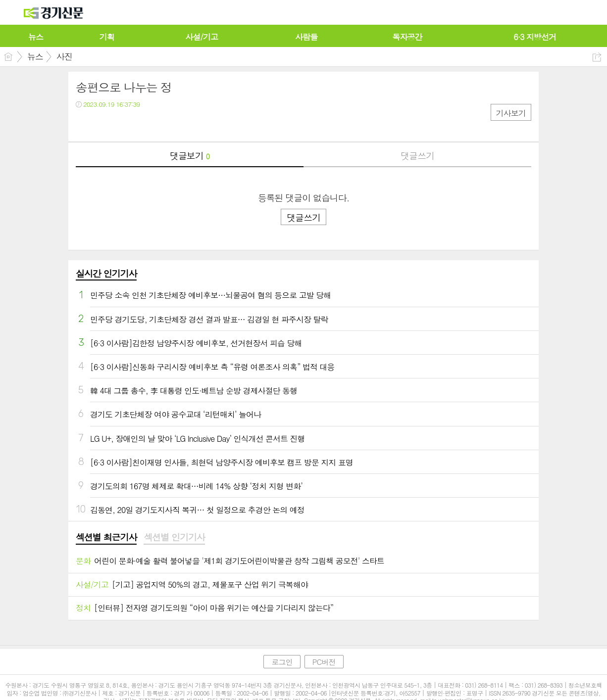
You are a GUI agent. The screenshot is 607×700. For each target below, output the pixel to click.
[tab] (106, 538)
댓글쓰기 (417, 156)
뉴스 (35, 56)
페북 (84, 124)
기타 (144, 124)
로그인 (282, 662)
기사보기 (511, 113)
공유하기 (597, 57)
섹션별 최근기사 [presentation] (106, 537)
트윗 (104, 124)
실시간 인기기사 (106, 273)
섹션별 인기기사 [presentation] (174, 537)
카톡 (124, 124)
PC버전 (324, 662)
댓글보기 (190, 156)
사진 (64, 56)
